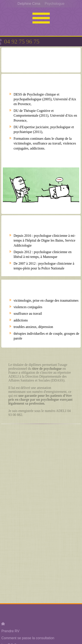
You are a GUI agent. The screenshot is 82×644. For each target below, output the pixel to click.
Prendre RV (10, 631)
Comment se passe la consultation (28, 638)
